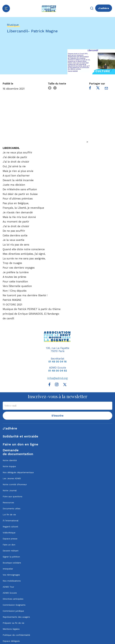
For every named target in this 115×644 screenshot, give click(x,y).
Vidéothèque (9, 533)
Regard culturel (10, 527)
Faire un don (9, 545)
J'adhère (104, 8)
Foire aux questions (13, 496)
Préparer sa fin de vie (13, 623)
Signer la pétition (11, 557)
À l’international (11, 521)
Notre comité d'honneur (15, 484)
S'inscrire (57, 416)
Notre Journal (10, 490)
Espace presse (10, 539)
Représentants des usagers (16, 617)
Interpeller (8, 569)
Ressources (8, 502)
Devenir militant (11, 551)
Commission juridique (13, 611)
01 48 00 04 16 (57, 362)
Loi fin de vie (9, 515)
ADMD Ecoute (10, 593)
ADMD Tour (8, 587)
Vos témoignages (11, 575)
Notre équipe (9, 466)
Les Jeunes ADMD (12, 478)
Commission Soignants (14, 605)
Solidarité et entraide (20, 436)
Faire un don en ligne (20, 444)
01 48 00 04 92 (58, 371)
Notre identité (10, 460)
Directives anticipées (13, 599)
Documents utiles (12, 509)
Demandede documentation (18, 452)
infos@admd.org (57, 378)
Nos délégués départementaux (18, 472)
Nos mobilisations (12, 581)
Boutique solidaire (12, 563)
